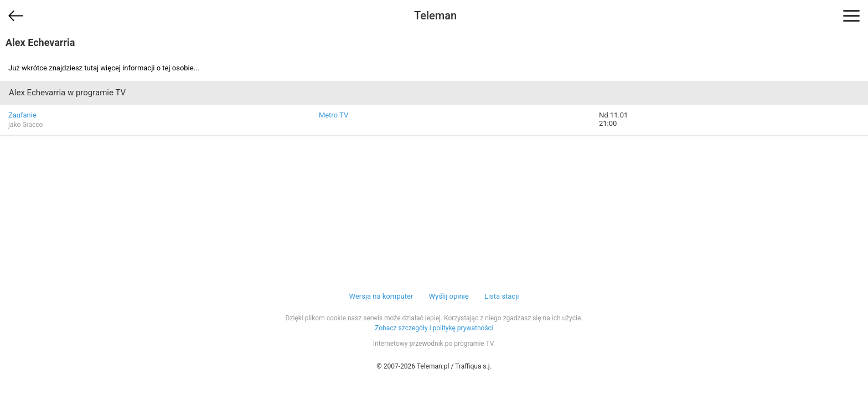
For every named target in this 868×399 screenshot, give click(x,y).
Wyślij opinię (448, 296)
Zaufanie (22, 115)
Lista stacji (502, 296)
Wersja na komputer (381, 296)
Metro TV (334, 115)
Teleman (435, 16)
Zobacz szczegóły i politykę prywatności (434, 328)
